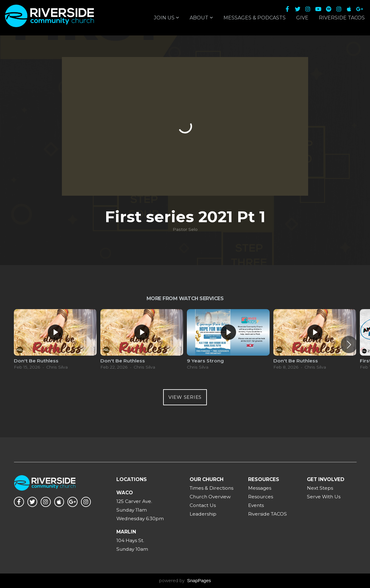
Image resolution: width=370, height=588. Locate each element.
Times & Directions (211, 488)
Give (302, 18)
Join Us (167, 18)
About (201, 18)
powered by (185, 581)
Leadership (203, 514)
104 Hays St (130, 540)
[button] (349, 345)
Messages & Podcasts (255, 18)
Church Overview (210, 497)
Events (256, 505)
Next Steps (320, 488)
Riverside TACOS (342, 18)
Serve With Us (324, 497)
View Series (185, 397)
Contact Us (203, 505)
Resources (261, 497)
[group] (55, 341)
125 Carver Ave (134, 501)
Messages (260, 488)
